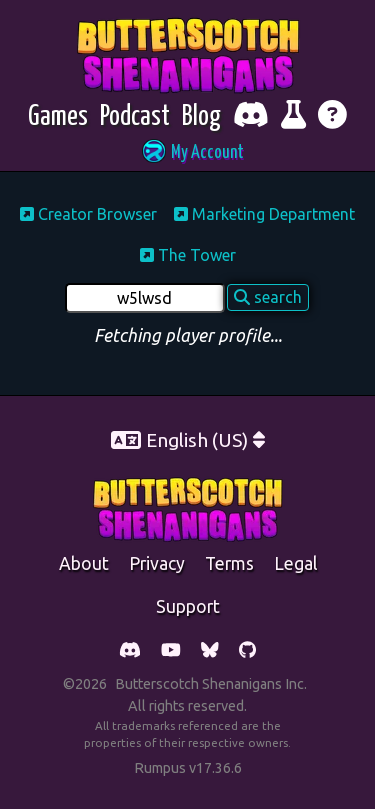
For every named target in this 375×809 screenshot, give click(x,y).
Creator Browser (88, 214)
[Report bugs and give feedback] (293, 117)
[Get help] (332, 117)
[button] (188, 153)
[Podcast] (135, 117)
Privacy (157, 563)
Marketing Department (264, 214)
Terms (229, 563)
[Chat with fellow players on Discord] (251, 117)
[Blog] (201, 117)
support (188, 606)
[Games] (58, 117)
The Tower (188, 255)
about (84, 563)
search (268, 297)
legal (295, 563)
